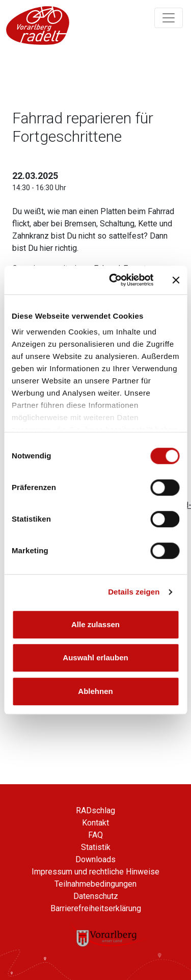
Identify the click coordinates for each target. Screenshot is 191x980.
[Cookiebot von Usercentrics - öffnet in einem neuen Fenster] (114, 280)
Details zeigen (134, 592)
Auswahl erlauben (95, 657)
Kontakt (95, 823)
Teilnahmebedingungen (95, 884)
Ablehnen (95, 691)
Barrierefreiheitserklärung (96, 908)
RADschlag (95, 810)
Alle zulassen (95, 624)
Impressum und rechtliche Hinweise (95, 872)
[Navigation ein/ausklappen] (169, 18)
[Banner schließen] (176, 280)
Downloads (95, 859)
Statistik (96, 847)
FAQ (95, 835)
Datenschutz (96, 896)
